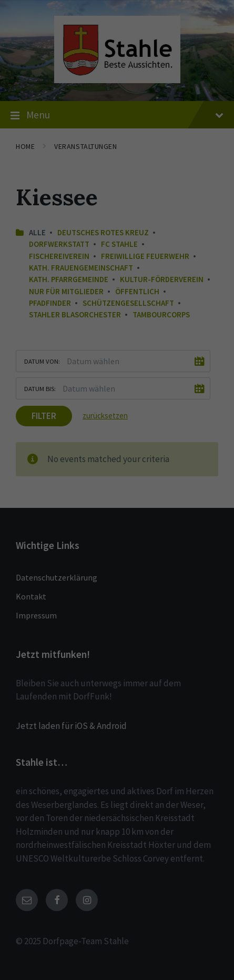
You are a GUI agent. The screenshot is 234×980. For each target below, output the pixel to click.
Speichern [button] (117, 276)
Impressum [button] (166, 330)
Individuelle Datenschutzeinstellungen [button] (117, 307)
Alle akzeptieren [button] (117, 245)
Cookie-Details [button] (72, 330)
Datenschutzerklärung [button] (120, 330)
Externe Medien (164, 208)
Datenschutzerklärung (186, 164)
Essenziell (55, 208)
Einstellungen (155, 174)
